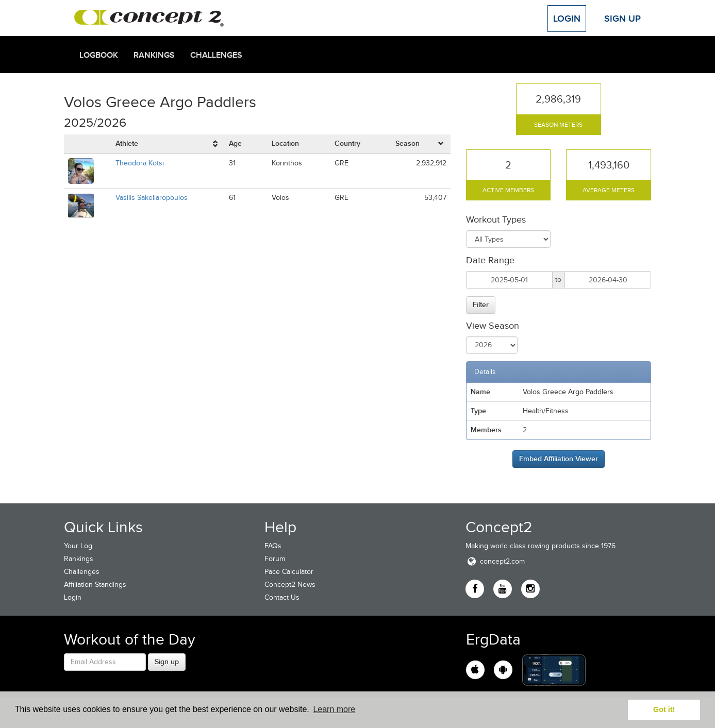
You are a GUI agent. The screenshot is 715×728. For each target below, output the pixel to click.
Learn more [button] (334, 709)
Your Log (78, 546)
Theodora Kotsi (140, 163)
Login (567, 19)
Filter (481, 304)
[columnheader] (168, 144)
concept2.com (495, 561)
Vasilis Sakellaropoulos (152, 198)
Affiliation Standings (95, 585)
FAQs (273, 546)
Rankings (154, 55)
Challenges (216, 55)
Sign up (167, 662)
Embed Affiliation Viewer (559, 459)
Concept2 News (290, 585)
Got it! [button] (664, 709)
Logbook (99, 55)
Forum (275, 559)
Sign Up (622, 19)
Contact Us (282, 597)
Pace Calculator (289, 572)
